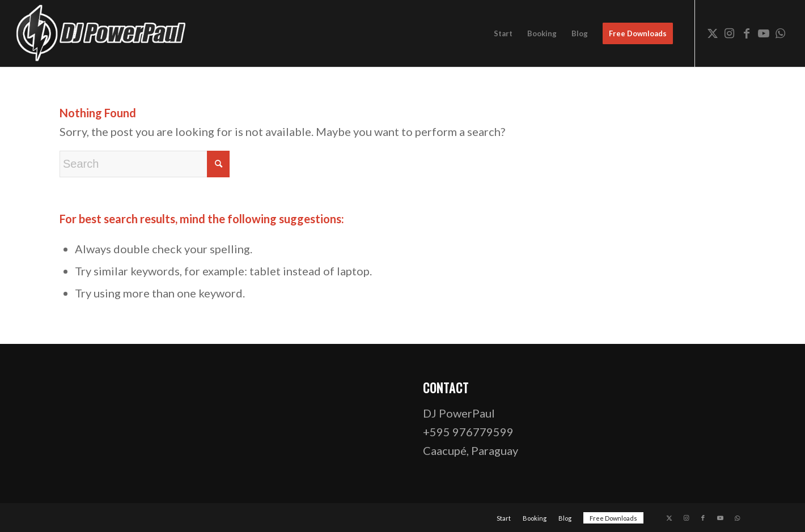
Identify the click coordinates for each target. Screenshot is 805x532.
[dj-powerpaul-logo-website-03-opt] (102, 33)
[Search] (145, 164)
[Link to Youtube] (764, 33)
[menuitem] (503, 33)
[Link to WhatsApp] (781, 33)
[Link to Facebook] (747, 33)
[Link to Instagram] (730, 33)
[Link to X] (713, 33)
